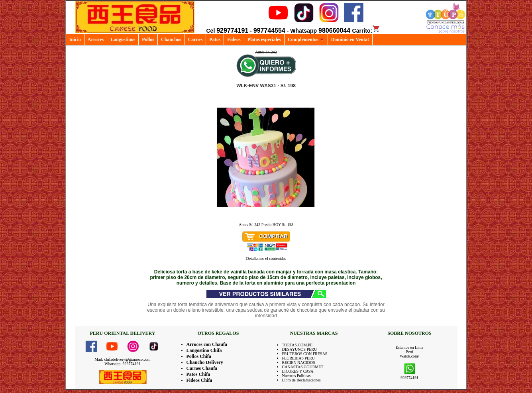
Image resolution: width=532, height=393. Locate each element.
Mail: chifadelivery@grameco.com (122, 359)
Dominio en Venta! (350, 39)
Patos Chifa (198, 374)
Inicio (75, 39)
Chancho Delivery (205, 362)
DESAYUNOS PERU (300, 349)
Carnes (195, 39)
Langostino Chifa (204, 350)
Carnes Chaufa (202, 368)
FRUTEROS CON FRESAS (305, 354)
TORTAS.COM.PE (297, 345)
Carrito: (366, 31)
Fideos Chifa (199, 380)
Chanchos (171, 39)
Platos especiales (264, 39)
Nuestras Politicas (296, 376)
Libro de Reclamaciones (301, 380)
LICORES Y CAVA (298, 371)
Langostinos (123, 39)
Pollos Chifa (199, 356)
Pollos (148, 39)
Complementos (306, 39)
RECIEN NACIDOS (299, 363)
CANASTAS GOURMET (303, 367)
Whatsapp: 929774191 (122, 364)
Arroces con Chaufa (207, 344)
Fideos (234, 39)
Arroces (96, 39)
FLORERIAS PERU (299, 358)
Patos (215, 39)
